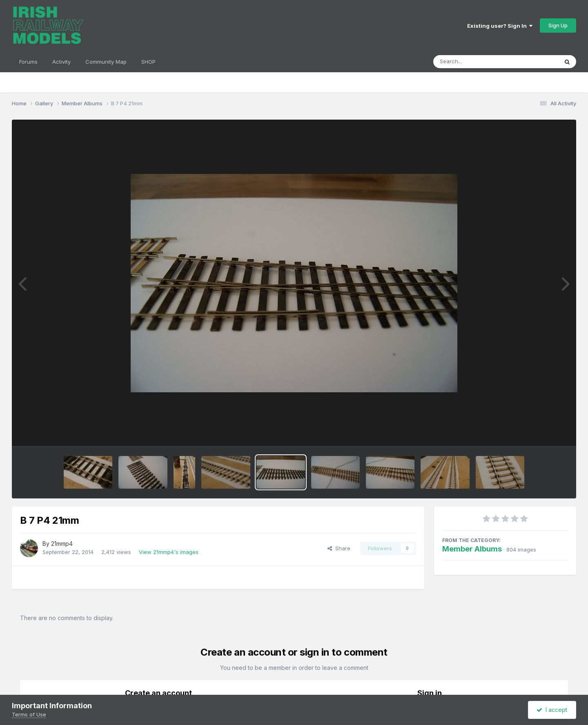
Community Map (106, 62)
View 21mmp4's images (169, 552)
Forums (28, 62)
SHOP (148, 62)
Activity (61, 62)
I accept (552, 710)
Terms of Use (29, 714)
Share (339, 548)
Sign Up (558, 25)
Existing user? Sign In (500, 26)
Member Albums (472, 549)
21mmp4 (62, 544)
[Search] (473, 62)
